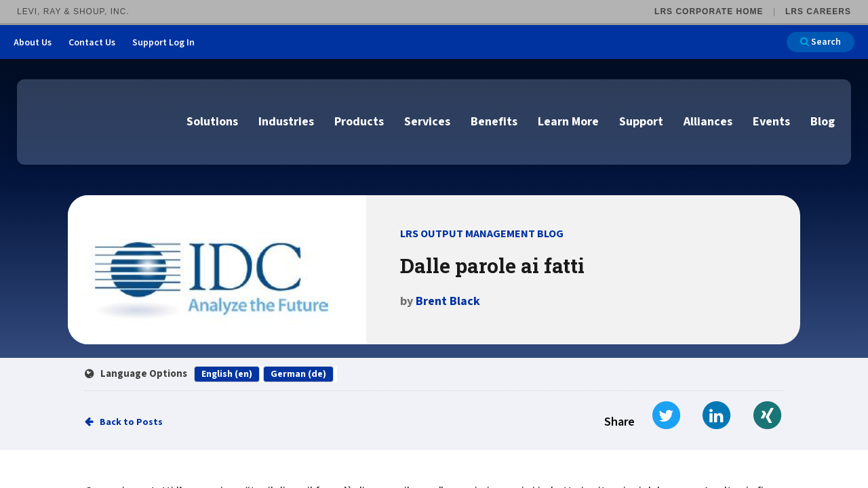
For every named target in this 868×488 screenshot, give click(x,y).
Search (821, 42)
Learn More (568, 122)
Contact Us (92, 43)
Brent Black (448, 301)
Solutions (212, 122)
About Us (33, 43)
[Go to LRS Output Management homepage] (98, 121)
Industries (286, 122)
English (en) (227, 374)
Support (641, 122)
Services (427, 122)
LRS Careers (818, 12)
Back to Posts (131, 422)
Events (771, 122)
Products (359, 122)
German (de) (298, 374)
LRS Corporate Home (709, 12)
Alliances (708, 122)
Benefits (494, 122)
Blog (823, 122)
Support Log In (163, 43)
